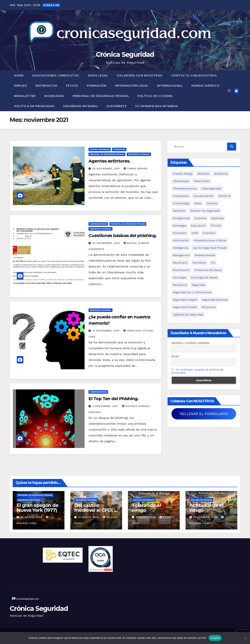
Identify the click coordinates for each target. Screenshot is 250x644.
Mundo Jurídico (205, 86)
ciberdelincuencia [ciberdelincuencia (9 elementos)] (185, 188)
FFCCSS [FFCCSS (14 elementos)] (216, 226)
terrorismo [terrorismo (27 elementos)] (209, 307)
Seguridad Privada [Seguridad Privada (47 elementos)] (185, 307)
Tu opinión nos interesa (157, 106)
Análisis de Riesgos (144, 500)
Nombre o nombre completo (191, 343)
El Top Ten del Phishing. (113, 399)
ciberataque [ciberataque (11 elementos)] (181, 181)
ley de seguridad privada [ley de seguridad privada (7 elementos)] (210, 248)
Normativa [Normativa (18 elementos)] (199, 263)
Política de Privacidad (34, 106)
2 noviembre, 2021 (106, 406)
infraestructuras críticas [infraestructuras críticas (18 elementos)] (210, 240)
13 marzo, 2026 (89, 517)
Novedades (54, 96)
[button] (229, 91)
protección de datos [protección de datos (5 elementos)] (208, 270)
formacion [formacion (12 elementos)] (180, 233)
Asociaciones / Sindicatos (56, 76)
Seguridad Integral (81, 106)
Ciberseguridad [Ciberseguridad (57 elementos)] (211, 188)
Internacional (170, 86)
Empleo (21, 86)
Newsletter (25, 96)
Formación (97, 86)
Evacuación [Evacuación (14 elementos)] (199, 226)
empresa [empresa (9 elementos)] (200, 218)
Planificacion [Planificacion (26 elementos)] (181, 270)
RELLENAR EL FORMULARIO (204, 414)
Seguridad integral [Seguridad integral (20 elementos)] (185, 300)
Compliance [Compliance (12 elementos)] (181, 196)
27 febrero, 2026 (206, 517)
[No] (245, 638)
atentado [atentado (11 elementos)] (204, 174)
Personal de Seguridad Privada (101, 96)
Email (175, 356)
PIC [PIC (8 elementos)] (213, 263)
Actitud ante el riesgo (206, 508)
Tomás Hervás (136, 169)
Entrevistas (46, 86)
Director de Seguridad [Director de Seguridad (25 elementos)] (205, 211)
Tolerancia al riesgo (146, 508)
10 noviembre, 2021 (106, 331)
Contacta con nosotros (194, 76)
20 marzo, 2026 (32, 517)
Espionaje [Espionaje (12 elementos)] (217, 218)
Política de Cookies (155, 96)
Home (19, 76)
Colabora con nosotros (140, 76)
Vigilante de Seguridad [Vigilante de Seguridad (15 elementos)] (188, 314)
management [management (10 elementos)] (181, 255)
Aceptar (215, 638)
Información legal (132, 86)
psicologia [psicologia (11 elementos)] (179, 277)
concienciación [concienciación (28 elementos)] (203, 196)
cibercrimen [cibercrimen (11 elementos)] (202, 181)
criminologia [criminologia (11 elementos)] (181, 203)
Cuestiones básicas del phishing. (123, 236)
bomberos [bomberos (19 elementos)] (221, 174)
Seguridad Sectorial (29, 500)
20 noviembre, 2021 (107, 243)
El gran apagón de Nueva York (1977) (37, 508)
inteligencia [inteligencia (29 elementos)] (180, 248)
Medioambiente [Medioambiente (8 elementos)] (205, 255)
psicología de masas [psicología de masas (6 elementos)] (204, 277)
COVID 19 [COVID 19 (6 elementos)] (224, 196)
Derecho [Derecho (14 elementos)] (212, 203)
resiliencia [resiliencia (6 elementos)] (180, 285)
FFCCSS (72, 86)
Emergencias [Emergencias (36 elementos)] (181, 218)
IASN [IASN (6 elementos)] (195, 233)
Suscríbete (117, 106)
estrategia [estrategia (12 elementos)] (179, 226)
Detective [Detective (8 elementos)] (179, 211)
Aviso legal (98, 76)
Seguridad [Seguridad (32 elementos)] (198, 285)
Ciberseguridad (98, 224)
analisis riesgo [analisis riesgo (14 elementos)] (183, 174)
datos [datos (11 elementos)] (198, 203)
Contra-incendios (100, 149)
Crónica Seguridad (125, 54)
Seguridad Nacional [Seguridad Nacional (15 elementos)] (215, 300)
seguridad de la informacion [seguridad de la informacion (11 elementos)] (192, 292)
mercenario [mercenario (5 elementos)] (180, 263)
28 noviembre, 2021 (107, 169)
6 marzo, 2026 (146, 517)
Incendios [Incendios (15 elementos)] (209, 233)
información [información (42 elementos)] (181, 240)
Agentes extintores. (109, 161)
